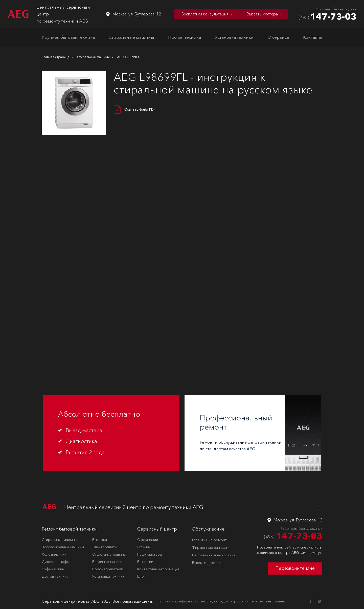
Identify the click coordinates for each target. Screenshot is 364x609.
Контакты (313, 37)
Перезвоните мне (295, 568)
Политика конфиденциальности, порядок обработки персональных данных (222, 601)
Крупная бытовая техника (68, 37)
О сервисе (278, 37)
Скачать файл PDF (140, 109)
